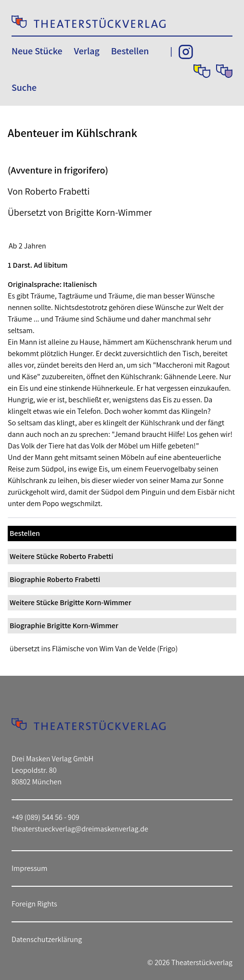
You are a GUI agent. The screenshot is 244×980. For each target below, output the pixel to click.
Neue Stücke (37, 51)
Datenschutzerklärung (47, 939)
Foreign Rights (34, 904)
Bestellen (130, 51)
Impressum (29, 868)
